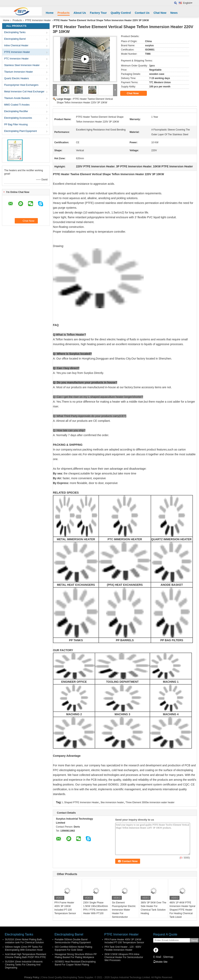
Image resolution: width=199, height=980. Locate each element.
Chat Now (160, 13)
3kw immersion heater (112, 802)
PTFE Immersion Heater (38, 20)
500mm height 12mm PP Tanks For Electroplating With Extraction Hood (24, 948)
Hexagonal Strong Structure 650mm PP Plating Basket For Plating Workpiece (76, 956)
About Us (80, 13)
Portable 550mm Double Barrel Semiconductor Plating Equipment (73, 941)
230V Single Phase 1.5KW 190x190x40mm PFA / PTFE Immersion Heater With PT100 (96, 908)
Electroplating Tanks (15, 32)
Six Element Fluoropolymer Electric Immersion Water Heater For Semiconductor (124, 910)
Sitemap (168, 957)
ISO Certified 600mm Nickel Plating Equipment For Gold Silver (73, 948)
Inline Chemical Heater (16, 45)
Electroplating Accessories (18, 118)
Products (64, 13)
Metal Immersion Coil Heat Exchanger (24, 92)
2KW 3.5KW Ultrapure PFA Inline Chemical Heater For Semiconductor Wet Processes (124, 957)
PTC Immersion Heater (16, 59)
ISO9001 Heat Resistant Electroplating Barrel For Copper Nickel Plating (75, 963)
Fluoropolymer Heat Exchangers (21, 85)
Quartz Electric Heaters (17, 78)
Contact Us (142, 13)
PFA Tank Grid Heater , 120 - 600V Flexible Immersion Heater (123, 948)
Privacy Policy (32, 977)
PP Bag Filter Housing (16, 124)
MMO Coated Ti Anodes (17, 105)
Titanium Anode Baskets (17, 98)
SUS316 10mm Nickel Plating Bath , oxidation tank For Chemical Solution (24, 941)
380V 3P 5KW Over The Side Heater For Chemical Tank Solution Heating (153, 908)
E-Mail (157, 957)
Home (50, 13)
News (174, 13)
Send (194, 940)
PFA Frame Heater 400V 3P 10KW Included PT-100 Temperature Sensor (65, 908)
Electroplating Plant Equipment (20, 131)
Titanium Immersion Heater (19, 72)
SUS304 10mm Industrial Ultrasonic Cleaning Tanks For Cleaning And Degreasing (24, 965)
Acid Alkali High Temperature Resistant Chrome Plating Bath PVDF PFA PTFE (26, 956)
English (188, 3)
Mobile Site (160, 962)
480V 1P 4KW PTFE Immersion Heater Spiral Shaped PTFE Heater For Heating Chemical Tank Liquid (182, 910)
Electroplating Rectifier (16, 111)
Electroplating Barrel (15, 39)
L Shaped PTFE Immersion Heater (81, 802)
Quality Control (121, 13)
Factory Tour (98, 13)
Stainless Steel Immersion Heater (22, 65)
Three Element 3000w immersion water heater (150, 802)
